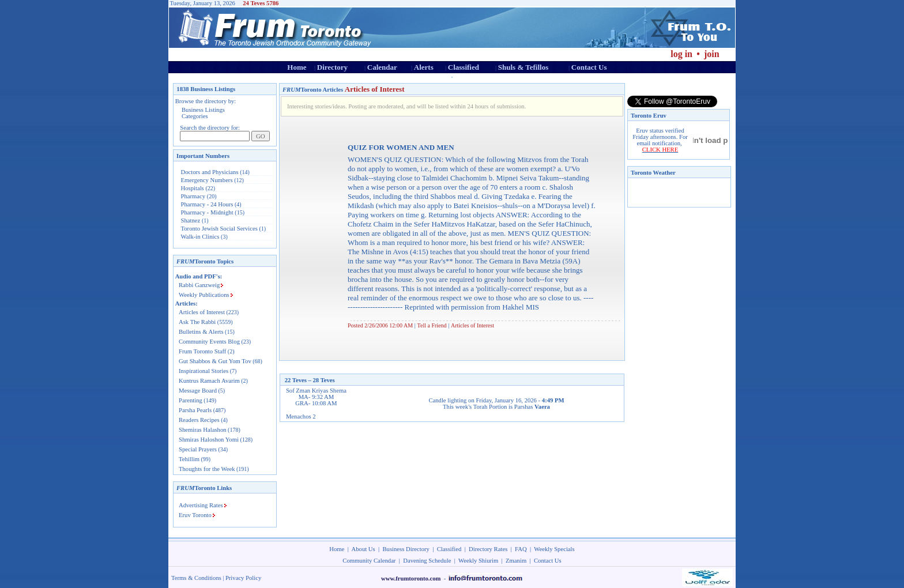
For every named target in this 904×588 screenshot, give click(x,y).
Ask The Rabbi (197, 322)
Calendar (382, 67)
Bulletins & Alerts (201, 332)
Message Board (198, 391)
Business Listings (203, 110)
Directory (332, 67)
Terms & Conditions (196, 578)
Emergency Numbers (207, 180)
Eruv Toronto (195, 515)
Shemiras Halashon (203, 430)
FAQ (521, 549)
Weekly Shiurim (478, 561)
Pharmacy (193, 196)
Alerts (424, 67)
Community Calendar (369, 561)
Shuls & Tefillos (523, 67)
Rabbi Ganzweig (199, 285)
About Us (364, 549)
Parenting (191, 400)
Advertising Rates (201, 505)
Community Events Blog (209, 342)
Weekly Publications (204, 295)
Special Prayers (198, 449)
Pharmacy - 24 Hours (207, 204)
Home (297, 67)
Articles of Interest (202, 312)
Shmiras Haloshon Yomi (209, 440)
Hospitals (193, 188)
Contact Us (589, 67)
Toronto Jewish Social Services (220, 229)
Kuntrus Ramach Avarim (209, 381)
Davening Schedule (427, 561)
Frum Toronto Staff (202, 351)
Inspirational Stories (204, 371)
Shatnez (191, 220)
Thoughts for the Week (207, 469)
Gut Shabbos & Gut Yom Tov (215, 361)
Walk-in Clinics (200, 237)
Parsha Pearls (195, 410)
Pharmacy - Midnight (207, 212)
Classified (464, 67)
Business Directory (406, 549)
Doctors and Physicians (210, 172)
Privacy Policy (243, 578)
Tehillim (189, 459)
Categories (195, 116)
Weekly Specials (554, 549)
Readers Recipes (199, 420)
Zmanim (516, 561)
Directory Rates (488, 549)
